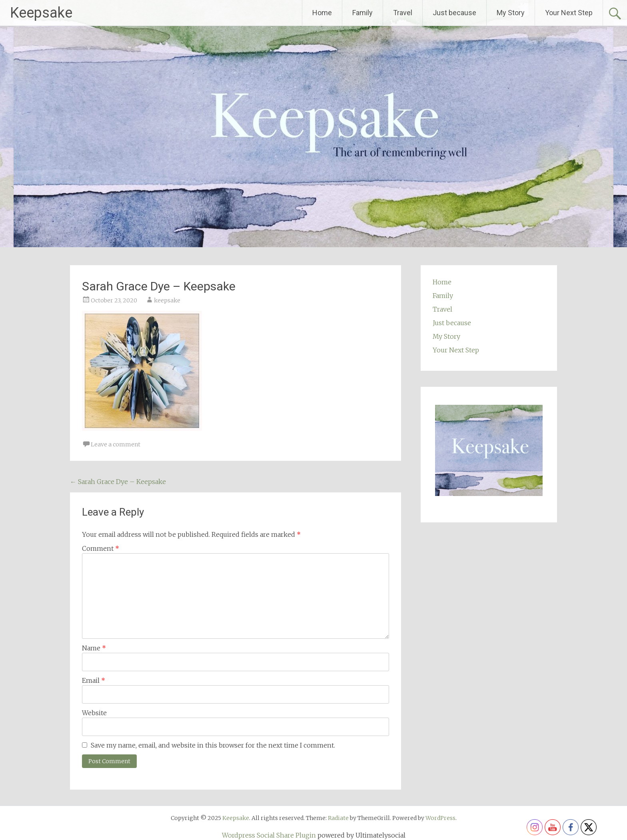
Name (94, 648)
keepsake (167, 300)
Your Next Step (569, 13)
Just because (454, 13)
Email (94, 680)
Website (94, 713)
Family (362, 13)
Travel (403, 13)
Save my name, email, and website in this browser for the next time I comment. (213, 745)
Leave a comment (116, 444)
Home (322, 13)
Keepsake (41, 13)
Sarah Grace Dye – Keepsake (118, 482)
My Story (511, 13)
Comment (101, 548)
